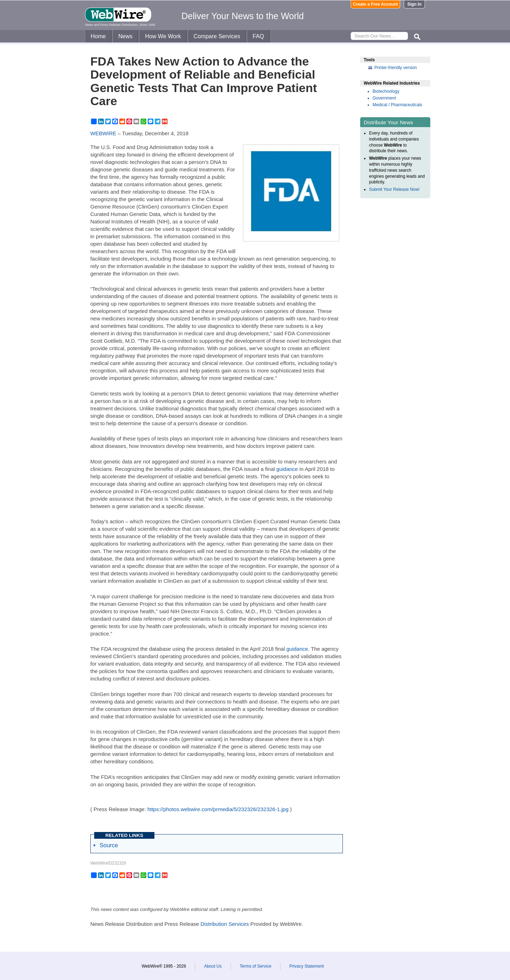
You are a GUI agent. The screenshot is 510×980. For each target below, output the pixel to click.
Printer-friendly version (396, 68)
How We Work (163, 36)
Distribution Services (225, 924)
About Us (213, 966)
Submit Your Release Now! (394, 189)
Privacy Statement (307, 966)
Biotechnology (386, 91)
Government (384, 98)
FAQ (258, 36)
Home (98, 36)
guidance (287, 469)
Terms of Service (256, 966)
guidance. (298, 649)
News (125, 36)
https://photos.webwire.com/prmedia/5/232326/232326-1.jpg (218, 809)
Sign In (414, 4)
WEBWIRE (103, 133)
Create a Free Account (376, 4)
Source (109, 845)
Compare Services (217, 36)
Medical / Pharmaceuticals (397, 105)
